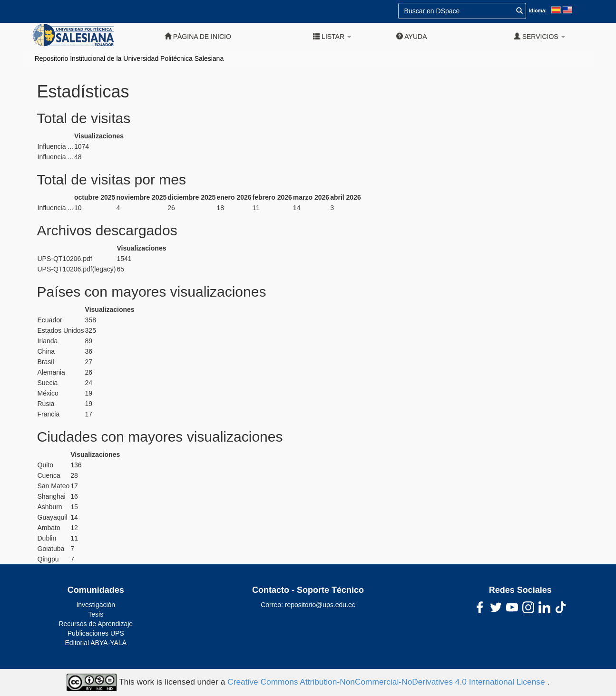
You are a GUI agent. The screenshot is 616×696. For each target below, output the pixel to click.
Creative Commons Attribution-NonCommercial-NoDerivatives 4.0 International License (387, 682)
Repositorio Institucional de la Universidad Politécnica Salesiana (129, 58)
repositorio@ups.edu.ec (320, 605)
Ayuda (411, 36)
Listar (332, 36)
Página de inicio (198, 36)
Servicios (539, 36)
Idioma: (538, 10)
